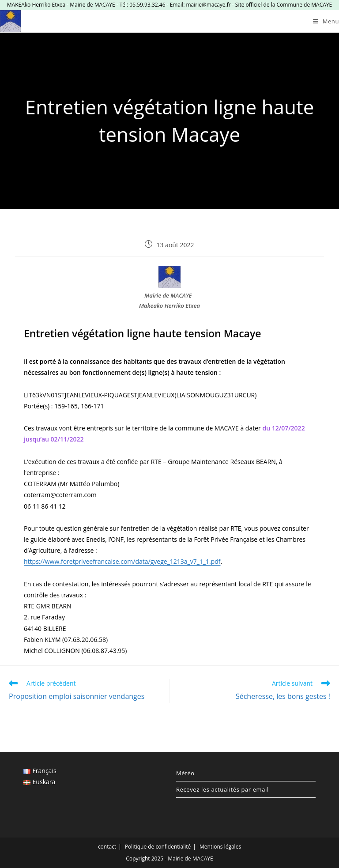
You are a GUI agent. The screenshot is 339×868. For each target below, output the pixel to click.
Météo (185, 773)
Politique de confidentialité (158, 847)
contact (107, 847)
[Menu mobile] (326, 21)
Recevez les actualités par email (222, 789)
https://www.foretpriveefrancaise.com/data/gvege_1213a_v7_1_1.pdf (122, 561)
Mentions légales (220, 847)
